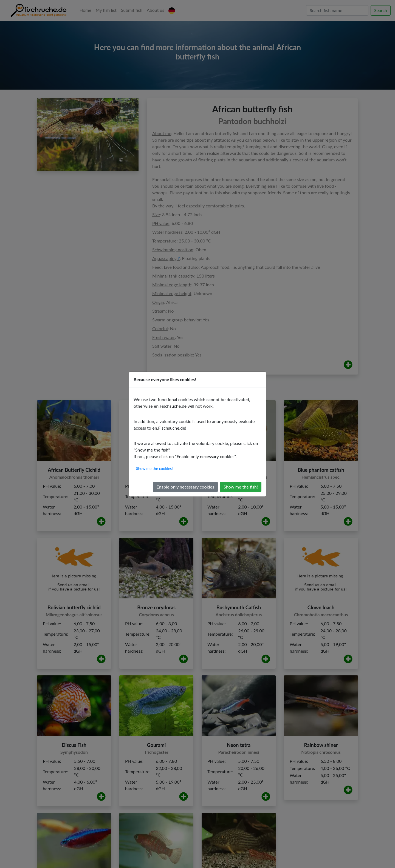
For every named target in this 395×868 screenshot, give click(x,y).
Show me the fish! (241, 487)
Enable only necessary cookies (185, 487)
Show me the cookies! (154, 468)
